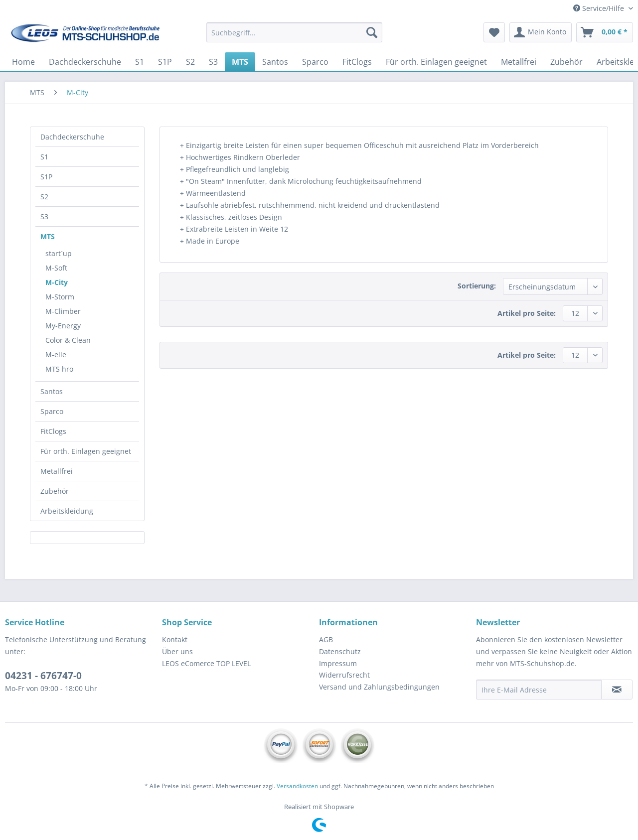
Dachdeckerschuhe (72, 137)
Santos (52, 391)
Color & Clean (68, 340)
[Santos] (275, 62)
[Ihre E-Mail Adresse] (539, 690)
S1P (46, 177)
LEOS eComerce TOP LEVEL (206, 663)
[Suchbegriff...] (294, 32)
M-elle (56, 354)
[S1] (140, 62)
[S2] (190, 62)
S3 (44, 216)
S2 (44, 197)
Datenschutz (340, 651)
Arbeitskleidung (67, 511)
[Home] (23, 62)
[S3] (213, 62)
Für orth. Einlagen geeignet (86, 451)
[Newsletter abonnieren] (617, 690)
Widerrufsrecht (344, 675)
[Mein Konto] (541, 32)
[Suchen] (372, 32)
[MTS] (240, 62)
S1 (44, 157)
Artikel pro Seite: (527, 313)
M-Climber (63, 311)
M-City (57, 282)
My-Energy (63, 326)
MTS (48, 236)
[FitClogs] (357, 62)
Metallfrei (57, 471)
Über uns (177, 651)
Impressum (338, 663)
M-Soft (56, 268)
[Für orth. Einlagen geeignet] (436, 62)
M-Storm (60, 297)
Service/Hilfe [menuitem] (600, 8)
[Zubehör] (566, 62)
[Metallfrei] (519, 62)
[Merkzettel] (494, 32)
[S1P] (165, 62)
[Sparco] (315, 62)
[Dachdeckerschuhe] (85, 62)
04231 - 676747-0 (43, 676)
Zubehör (55, 491)
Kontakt (175, 639)
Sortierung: (477, 286)
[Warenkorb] (605, 32)
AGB (326, 639)
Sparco (52, 411)
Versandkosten (297, 786)
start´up (59, 253)
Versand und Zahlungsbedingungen (379, 687)
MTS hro (59, 369)
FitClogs (53, 431)
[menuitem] (294, 37)
